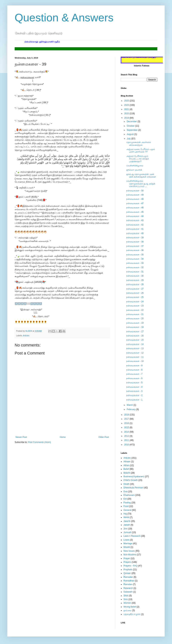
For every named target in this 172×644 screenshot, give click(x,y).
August (131, 134)
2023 (127, 105)
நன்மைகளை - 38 (135, 242)
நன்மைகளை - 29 (135, 280)
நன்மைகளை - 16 (135, 336)
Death (126, 484)
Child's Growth (131, 480)
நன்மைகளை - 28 (135, 284)
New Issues (129, 551)
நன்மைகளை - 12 (135, 353)
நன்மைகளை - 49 (135, 195)
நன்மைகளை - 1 (134, 400)
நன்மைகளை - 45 (135, 212)
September (132, 130)
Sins (126, 599)
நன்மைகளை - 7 (134, 374)
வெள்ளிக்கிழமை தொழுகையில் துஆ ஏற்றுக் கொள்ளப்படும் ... (141, 184)
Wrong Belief (130, 607)
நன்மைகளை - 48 (135, 199)
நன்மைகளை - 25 (135, 297)
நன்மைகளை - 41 (135, 229)
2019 (127, 118)
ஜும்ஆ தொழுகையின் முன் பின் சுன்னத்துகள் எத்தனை (141, 176)
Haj (125, 514)
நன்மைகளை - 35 (135, 255)
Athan (126, 465)
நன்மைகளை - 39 (135, 238)
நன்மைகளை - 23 (135, 306)
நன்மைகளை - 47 (135, 203)
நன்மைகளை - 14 (135, 344)
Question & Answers (64, 18)
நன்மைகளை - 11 (135, 357)
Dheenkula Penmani (133, 488)
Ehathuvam (129, 495)
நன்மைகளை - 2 (134, 395)
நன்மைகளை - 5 (134, 383)
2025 (127, 101)
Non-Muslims (130, 555)
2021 (127, 109)
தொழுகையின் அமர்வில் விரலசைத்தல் (139, 144)
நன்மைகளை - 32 (135, 267)
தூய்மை (128, 610)
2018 (127, 415)
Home (63, 437)
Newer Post (21, 437)
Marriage (128, 543)
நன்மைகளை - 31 (135, 272)
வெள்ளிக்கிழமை (135, 166)
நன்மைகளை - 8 (134, 370)
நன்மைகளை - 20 (135, 319)
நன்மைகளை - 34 (135, 259)
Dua (126, 491)
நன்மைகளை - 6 (134, 378)
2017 (127, 419)
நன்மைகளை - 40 (135, 233)
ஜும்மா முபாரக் (134, 170)
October (131, 126)
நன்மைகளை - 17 (135, 331)
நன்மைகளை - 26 (135, 293)
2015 (127, 427)
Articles (26, 336)
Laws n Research (132, 536)
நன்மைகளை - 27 (135, 289)
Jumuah (127, 532)
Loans (127, 540)
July (129, 139)
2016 (127, 423)
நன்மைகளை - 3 (134, 391)
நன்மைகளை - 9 (134, 366)
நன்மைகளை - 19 (135, 323)
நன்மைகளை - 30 (135, 276)
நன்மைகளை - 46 (135, 208)
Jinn (126, 529)
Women (127, 603)
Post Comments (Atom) (39, 442)
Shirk (126, 596)
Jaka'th (127, 521)
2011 (127, 440)
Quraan (127, 573)
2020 (127, 113)
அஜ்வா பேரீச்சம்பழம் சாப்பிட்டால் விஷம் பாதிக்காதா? (138, 159)
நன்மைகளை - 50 (135, 191)
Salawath (128, 592)
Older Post (104, 437)
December (132, 122)
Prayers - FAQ (130, 566)
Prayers (127, 562)
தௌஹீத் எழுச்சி (132, 614)
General (127, 510)
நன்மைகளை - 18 (135, 327)
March (130, 405)
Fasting (127, 503)
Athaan (127, 462)
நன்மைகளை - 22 (135, 310)
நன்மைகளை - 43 (135, 220)
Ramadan (128, 577)
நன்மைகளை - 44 (135, 216)
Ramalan (128, 584)
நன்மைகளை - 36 (135, 250)
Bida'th (127, 473)
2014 (127, 432)
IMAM (126, 517)
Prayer (127, 558)
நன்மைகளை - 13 (135, 348)
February (131, 409)
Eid (125, 499)
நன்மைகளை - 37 (135, 246)
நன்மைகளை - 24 (135, 302)
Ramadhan (129, 581)
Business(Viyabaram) (134, 477)
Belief (126, 469)
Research (128, 588)
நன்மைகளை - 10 (135, 361)
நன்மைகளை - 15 (135, 340)
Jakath (127, 525)
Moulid (127, 547)
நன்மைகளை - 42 (135, 225)
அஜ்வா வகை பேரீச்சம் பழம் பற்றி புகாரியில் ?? (141, 151)
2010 (127, 445)
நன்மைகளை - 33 (135, 263)
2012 (127, 436)
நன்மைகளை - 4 (134, 387)
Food (126, 506)
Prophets (128, 570)
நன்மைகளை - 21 (135, 314)
